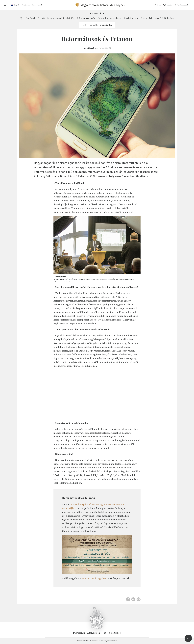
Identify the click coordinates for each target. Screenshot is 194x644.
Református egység (86, 18)
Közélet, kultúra (131, 18)
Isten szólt (97, 13)
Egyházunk (30, 18)
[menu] (5, 5)
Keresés (167, 5)
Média (144, 18)
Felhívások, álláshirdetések (162, 18)
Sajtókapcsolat (181, 5)
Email (157, 5)
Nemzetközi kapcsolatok (109, 18)
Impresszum (79, 633)
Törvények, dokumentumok (32, 5)
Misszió (41, 18)
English (17, 5)
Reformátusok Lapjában (94, 578)
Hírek (84, 25)
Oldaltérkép (115, 633)
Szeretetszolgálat (56, 18)
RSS (105, 633)
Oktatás (70, 18)
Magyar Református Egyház (101, 25)
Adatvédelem (94, 633)
